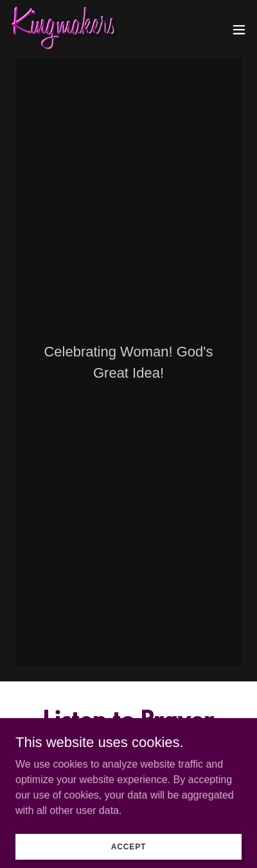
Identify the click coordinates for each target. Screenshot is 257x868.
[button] (239, 30)
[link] (65, 29)
